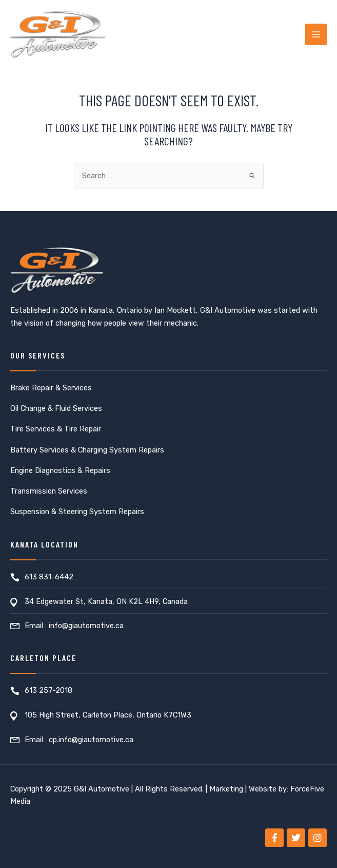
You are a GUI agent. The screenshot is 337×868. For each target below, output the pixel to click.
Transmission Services (49, 491)
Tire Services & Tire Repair (56, 429)
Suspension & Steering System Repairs (77, 512)
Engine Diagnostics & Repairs (60, 470)
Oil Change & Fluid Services (56, 408)
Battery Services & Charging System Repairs (87, 450)
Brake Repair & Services (51, 388)
